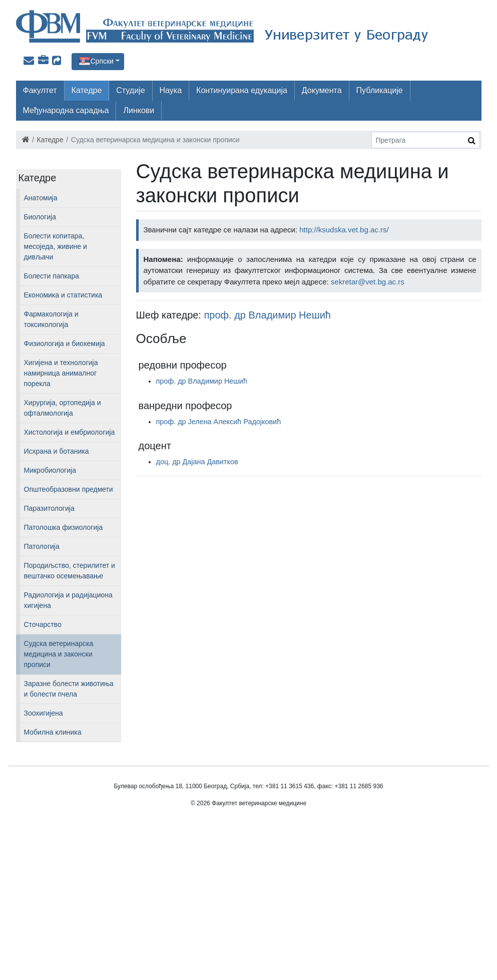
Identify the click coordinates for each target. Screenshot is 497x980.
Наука (171, 90)
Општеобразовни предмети (69, 489)
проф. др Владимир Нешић (268, 315)
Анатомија (41, 198)
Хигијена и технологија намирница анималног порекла (61, 373)
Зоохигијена (44, 713)
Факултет (40, 90)
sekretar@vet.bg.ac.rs (368, 282)
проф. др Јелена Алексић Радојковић (219, 422)
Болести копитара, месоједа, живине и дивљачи (56, 246)
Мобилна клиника (53, 732)
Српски (102, 61)
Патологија (42, 546)
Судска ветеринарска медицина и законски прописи (59, 654)
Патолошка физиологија (64, 527)
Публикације (380, 90)
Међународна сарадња (66, 110)
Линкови (139, 110)
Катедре (87, 90)
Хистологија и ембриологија (70, 432)
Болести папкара (52, 276)
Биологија (40, 217)
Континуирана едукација (242, 90)
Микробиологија (50, 470)
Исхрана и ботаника (57, 451)
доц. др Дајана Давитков (197, 462)
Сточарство (43, 624)
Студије (130, 90)
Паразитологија (49, 508)
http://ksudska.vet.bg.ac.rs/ (344, 230)
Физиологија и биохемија (65, 344)
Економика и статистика (63, 295)
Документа (322, 90)
